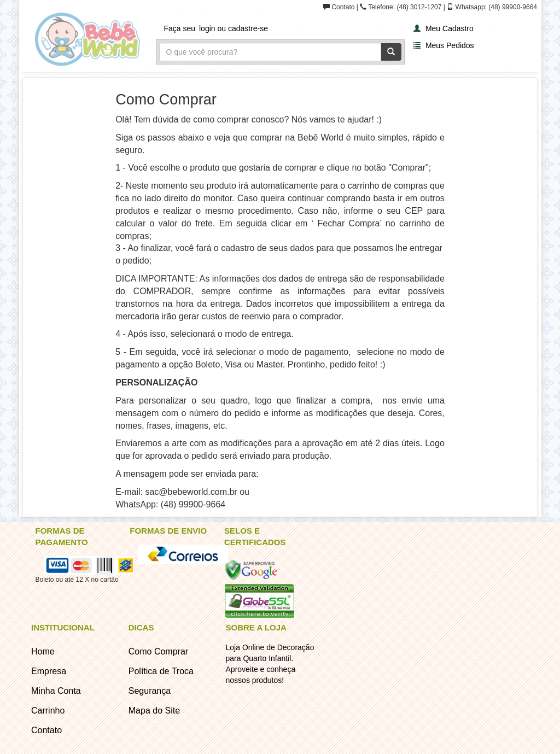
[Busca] (270, 52)
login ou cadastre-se (234, 28)
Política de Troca (161, 671)
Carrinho (48, 711)
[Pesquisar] (391, 52)
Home (43, 651)
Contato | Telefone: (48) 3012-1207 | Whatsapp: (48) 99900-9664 (430, 7)
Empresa (49, 671)
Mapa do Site (154, 711)
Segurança (150, 691)
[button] (442, 28)
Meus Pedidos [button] (442, 45)
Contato (46, 730)
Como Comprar (158, 651)
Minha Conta (56, 691)
